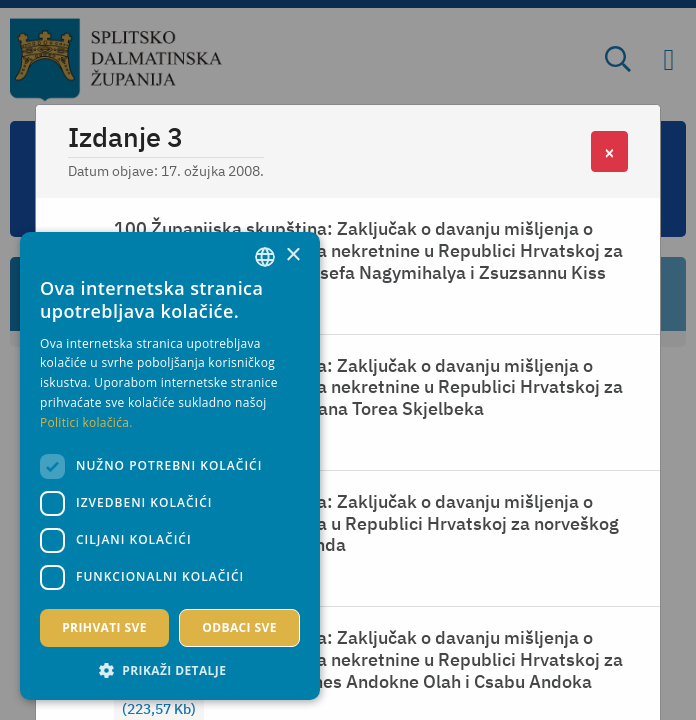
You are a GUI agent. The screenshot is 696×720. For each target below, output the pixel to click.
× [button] (292, 255)
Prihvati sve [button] (104, 627)
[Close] (609, 151)
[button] (170, 670)
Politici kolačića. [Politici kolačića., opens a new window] (86, 422)
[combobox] (265, 257)
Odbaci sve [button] (239, 627)
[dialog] (170, 466)
